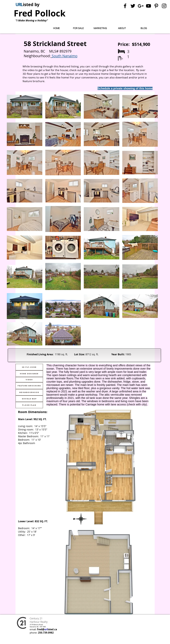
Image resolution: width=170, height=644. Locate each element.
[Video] (29, 380)
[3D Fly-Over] (29, 367)
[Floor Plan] (29, 405)
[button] (78, 28)
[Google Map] (29, 399)
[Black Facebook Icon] (125, 6)
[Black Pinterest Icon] (156, 6)
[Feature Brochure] (29, 386)
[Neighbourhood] (29, 392)
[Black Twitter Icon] (133, 6)
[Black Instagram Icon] (164, 6)
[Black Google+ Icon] (141, 6)
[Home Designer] (29, 374)
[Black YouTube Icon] (148, 6)
